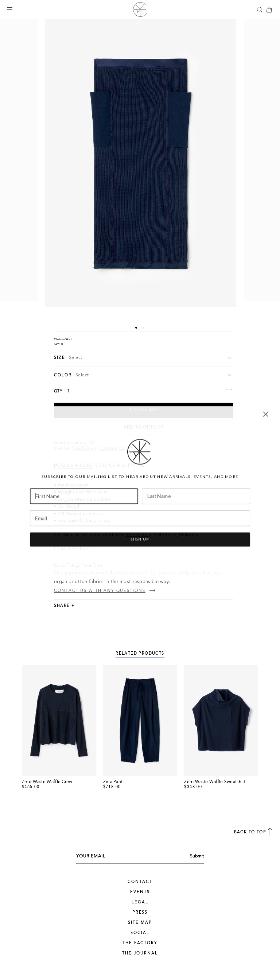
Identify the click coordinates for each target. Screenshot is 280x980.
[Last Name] (196, 508)
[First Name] (84, 508)
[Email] (140, 530)
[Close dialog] (266, 426)
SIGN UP (140, 551)
